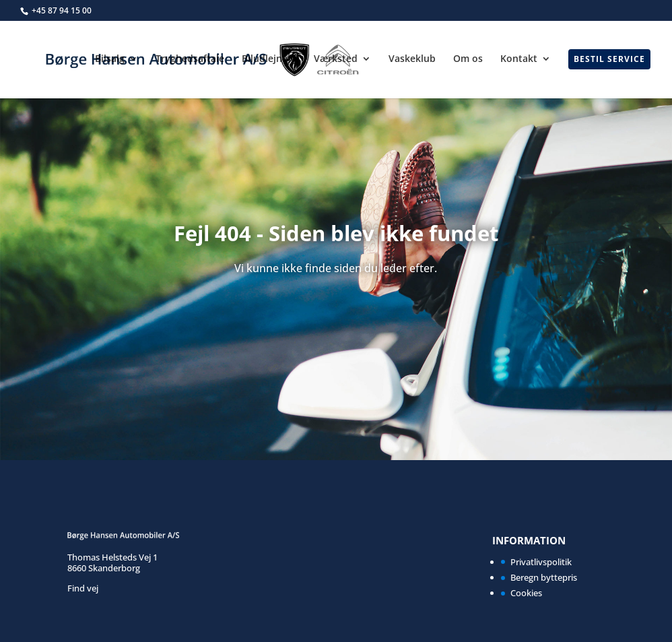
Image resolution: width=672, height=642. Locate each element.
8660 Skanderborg (104, 568)
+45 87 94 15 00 (62, 10)
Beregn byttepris (544, 577)
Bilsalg (110, 59)
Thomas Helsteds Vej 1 (112, 557)
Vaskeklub (412, 59)
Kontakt (519, 59)
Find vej (83, 588)
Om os (468, 59)
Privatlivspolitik (541, 562)
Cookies (526, 593)
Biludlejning (269, 59)
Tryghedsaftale (190, 59)
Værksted (336, 59)
